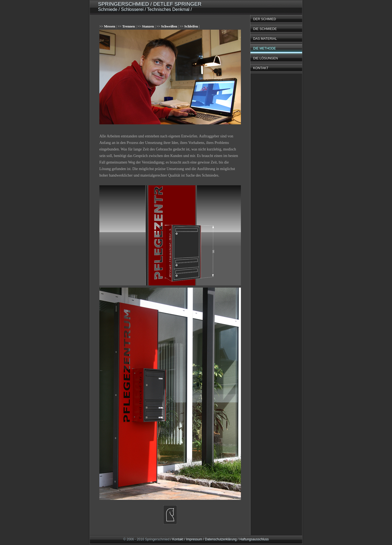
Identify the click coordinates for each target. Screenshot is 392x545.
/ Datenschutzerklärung (220, 539)
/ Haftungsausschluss (253, 539)
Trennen (128, 26)
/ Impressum (193, 539)
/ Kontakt (177, 539)
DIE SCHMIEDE (265, 29)
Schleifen (191, 26)
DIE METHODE (264, 48)
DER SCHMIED (265, 19)
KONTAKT (261, 68)
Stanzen (148, 26)
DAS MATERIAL (265, 39)
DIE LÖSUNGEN (266, 58)
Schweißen (169, 26)
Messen (110, 26)
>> (101, 26)
